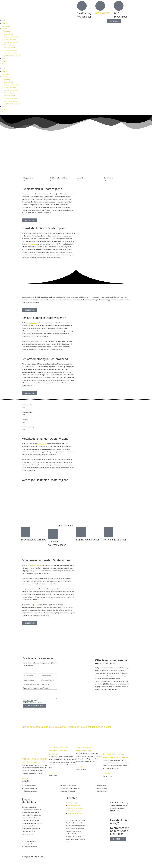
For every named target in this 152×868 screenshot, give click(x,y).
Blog (3, 64)
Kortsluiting (8, 31)
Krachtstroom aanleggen (12, 42)
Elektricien (5, 23)
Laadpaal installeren (10, 40)
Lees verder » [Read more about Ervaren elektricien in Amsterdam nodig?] (80, 770)
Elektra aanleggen (10, 45)
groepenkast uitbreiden (35, 565)
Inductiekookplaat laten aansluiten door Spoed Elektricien (61, 753)
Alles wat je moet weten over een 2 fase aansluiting (34, 765)
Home (4, 21)
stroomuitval (36, 367)
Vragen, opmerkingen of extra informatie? (36, 688)
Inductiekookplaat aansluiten (13, 56)
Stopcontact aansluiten (12, 50)
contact (37, 605)
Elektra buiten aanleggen (12, 53)
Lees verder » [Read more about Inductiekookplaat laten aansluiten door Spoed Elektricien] (53, 776)
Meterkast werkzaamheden (13, 37)
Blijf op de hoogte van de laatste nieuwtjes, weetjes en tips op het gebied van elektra (71, 728)
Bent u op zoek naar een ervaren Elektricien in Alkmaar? (116, 760)
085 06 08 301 (103, 13)
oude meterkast (42, 444)
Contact (5, 61)
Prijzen (4, 58)
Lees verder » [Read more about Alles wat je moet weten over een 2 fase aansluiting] (26, 785)
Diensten (5, 29)
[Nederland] (76, 646)
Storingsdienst (7, 26)
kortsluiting (33, 323)
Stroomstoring (9, 34)
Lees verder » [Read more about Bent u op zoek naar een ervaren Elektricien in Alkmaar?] (107, 780)
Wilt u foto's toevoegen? (30, 700)
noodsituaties (33, 244)
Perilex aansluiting (10, 48)
